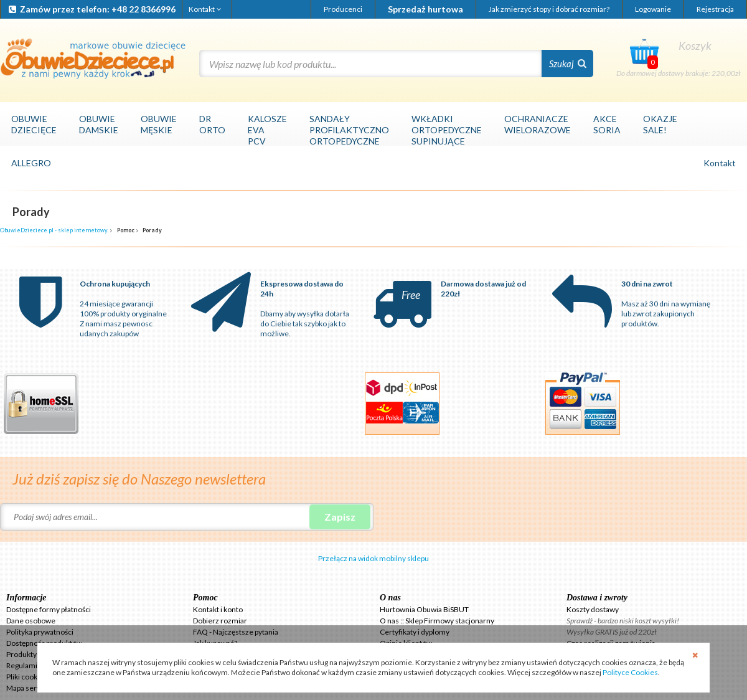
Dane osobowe (31, 621)
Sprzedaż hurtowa (425, 9)
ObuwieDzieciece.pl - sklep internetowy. (54, 230)
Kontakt (206, 9)
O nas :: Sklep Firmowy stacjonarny (437, 621)
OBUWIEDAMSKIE (99, 124)
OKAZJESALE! (660, 124)
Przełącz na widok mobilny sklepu (374, 558)
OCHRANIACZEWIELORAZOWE (538, 124)
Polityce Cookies (630, 672)
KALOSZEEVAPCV (267, 130)
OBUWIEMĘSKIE (159, 124)
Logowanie (653, 9)
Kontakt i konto (218, 609)
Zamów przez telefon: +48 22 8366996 (91, 9)
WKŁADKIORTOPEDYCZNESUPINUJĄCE (447, 130)
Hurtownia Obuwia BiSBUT (424, 609)
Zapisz (340, 517)
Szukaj (568, 64)
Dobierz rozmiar (220, 621)
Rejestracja (715, 9)
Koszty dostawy (593, 609)
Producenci (343, 9)
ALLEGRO (31, 163)
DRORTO (212, 124)
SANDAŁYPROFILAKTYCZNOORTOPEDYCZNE (349, 130)
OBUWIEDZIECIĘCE (34, 124)
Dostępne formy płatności (49, 609)
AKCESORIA (607, 124)
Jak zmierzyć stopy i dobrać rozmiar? (549, 9)
